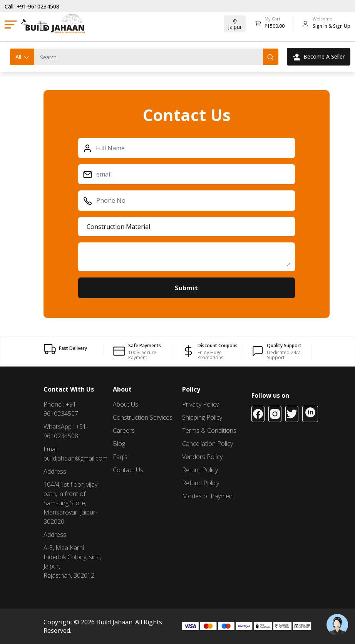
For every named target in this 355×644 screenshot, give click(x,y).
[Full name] (191, 148)
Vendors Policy (202, 457)
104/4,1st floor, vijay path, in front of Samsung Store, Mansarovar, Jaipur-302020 (70, 503)
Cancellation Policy (208, 444)
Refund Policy (201, 483)
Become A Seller (319, 57)
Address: (55, 471)
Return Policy (200, 470)
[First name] (191, 174)
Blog (119, 444)
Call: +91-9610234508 (32, 6)
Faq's (120, 457)
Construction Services (143, 417)
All (23, 57)
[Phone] (191, 200)
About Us (126, 404)
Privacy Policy (200, 404)
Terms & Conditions (209, 430)
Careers (124, 430)
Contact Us (128, 470)
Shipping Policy (202, 417)
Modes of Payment (208, 496)
